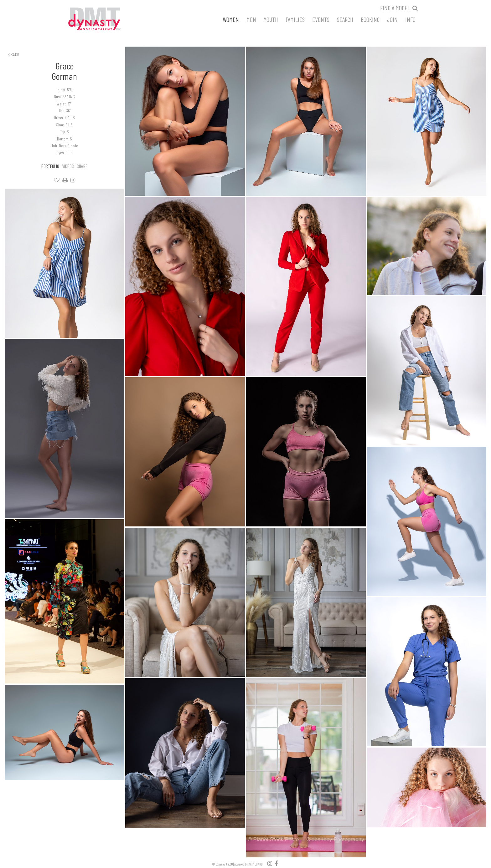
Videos (68, 166)
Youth (271, 19)
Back (14, 54)
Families (295, 19)
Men (251, 19)
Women (231, 19)
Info (410, 19)
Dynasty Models (106, 19)
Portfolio (50, 166)
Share (82, 166)
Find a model (395, 8)
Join (392, 19)
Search (345, 19)
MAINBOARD (256, 864)
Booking (370, 19)
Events (321, 19)
